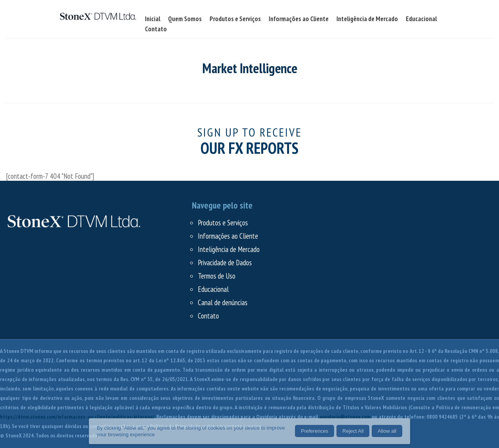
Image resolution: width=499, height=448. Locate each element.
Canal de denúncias (223, 302)
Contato (208, 316)
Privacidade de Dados (225, 263)
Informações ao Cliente (228, 236)
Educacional (213, 289)
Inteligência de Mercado (229, 249)
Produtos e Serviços (223, 223)
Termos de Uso (217, 276)
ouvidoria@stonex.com (345, 417)
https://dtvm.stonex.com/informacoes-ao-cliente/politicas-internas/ (77, 417)
